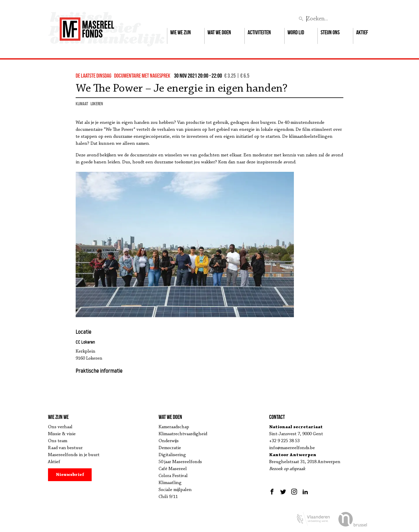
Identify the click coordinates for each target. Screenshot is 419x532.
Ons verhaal (60, 427)
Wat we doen (219, 32)
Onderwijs (169, 441)
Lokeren (97, 104)
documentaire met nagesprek (142, 76)
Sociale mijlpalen (175, 490)
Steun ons (330, 32)
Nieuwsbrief (70, 475)
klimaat (82, 104)
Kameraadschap (174, 427)
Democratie (170, 448)
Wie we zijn (181, 32)
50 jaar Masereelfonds (180, 462)
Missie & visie (62, 434)
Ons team (58, 441)
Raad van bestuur (65, 448)
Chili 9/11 (168, 497)
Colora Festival (173, 476)
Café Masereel (173, 469)
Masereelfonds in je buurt (74, 455)
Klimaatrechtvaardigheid (183, 434)
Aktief (362, 32)
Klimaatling (170, 483)
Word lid (296, 32)
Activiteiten (259, 32)
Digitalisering (172, 455)
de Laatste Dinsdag (94, 76)
